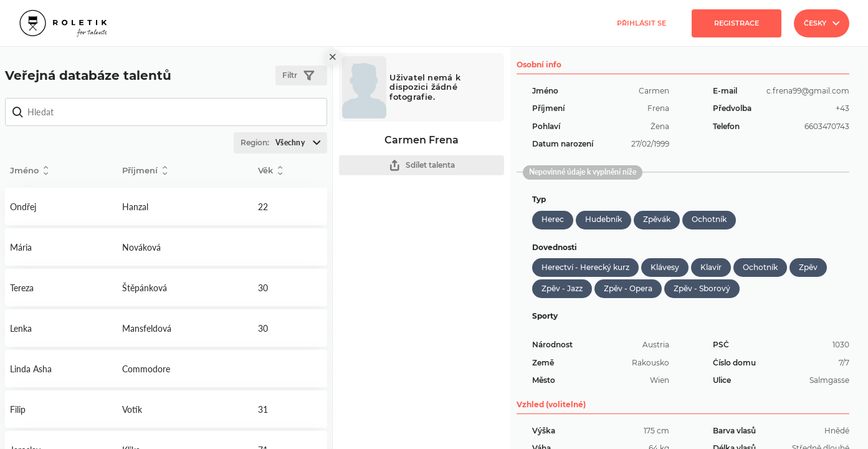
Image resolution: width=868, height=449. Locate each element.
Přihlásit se (641, 23)
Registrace (737, 23)
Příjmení (145, 171)
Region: (284, 143)
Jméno (29, 171)
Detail (61, 206)
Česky (822, 23)
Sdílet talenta (422, 166)
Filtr (298, 76)
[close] (333, 57)
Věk (270, 171)
